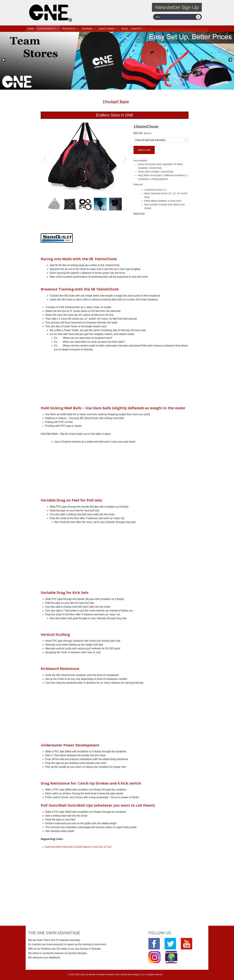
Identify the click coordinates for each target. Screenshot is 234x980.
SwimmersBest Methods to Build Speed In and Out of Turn (78, 847)
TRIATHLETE (70, 29)
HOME (31, 29)
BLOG (125, 29)
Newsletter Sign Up (177, 7)
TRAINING (89, 29)
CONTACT (138, 29)
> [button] (230, 60)
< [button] (4, 60)
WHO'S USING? (109, 29)
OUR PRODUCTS (48, 29)
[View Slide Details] (117, 61)
